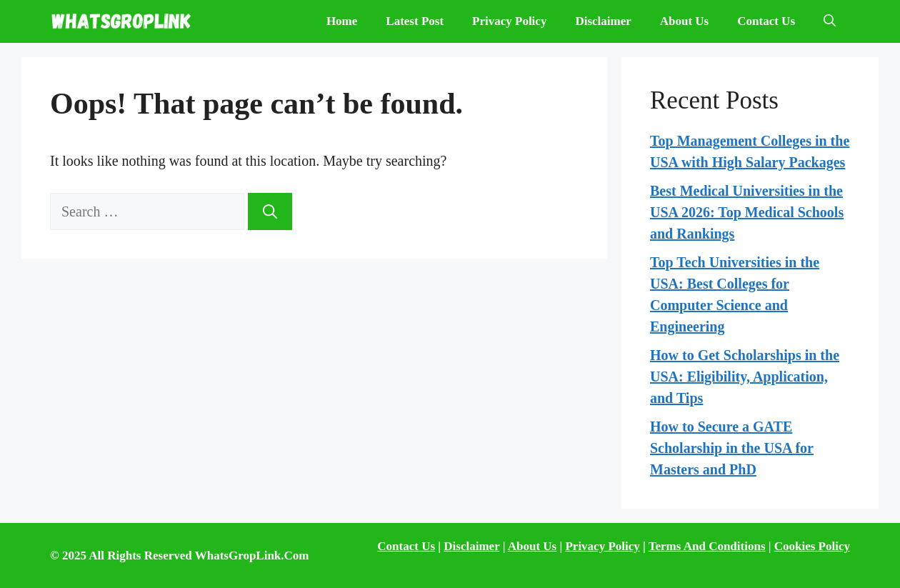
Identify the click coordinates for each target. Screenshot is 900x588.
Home (342, 21)
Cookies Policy (812, 546)
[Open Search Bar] (830, 21)
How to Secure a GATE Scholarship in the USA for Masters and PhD (732, 448)
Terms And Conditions (707, 546)
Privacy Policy (509, 21)
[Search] (270, 211)
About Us (685, 21)
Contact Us (766, 21)
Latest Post (415, 21)
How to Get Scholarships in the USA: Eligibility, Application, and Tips (745, 377)
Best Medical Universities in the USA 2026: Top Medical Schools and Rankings (747, 212)
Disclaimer (603, 21)
